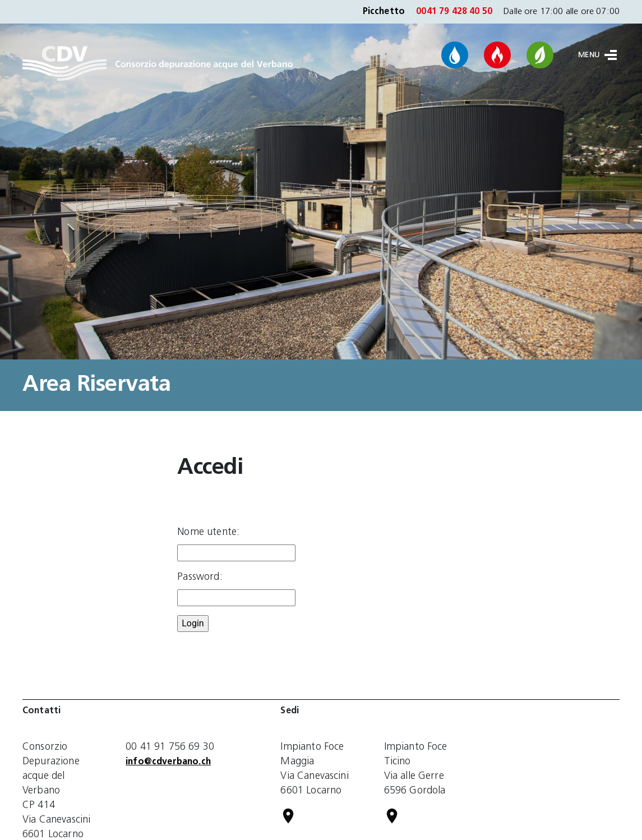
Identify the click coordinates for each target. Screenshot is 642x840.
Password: (200, 577)
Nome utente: (208, 532)
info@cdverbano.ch (168, 762)
